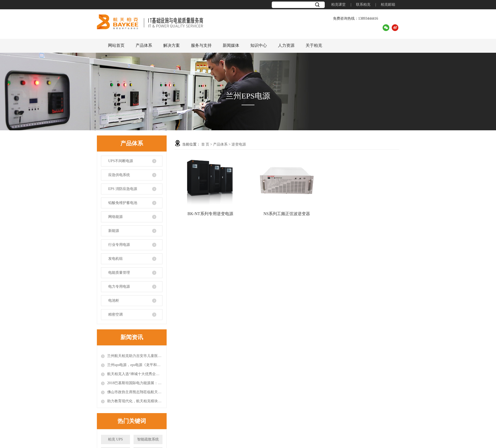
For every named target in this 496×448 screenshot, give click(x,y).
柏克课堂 (338, 5)
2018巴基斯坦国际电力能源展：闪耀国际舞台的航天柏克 (135, 383)
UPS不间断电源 (121, 161)
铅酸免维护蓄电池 (123, 203)
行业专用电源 (119, 245)
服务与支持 (201, 45)
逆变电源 (239, 144)
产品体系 (144, 45)
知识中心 (259, 45)
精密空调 (115, 314)
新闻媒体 (231, 45)
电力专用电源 (119, 287)
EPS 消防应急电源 (123, 189)
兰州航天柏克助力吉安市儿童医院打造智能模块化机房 (135, 356)
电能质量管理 (119, 273)
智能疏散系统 (148, 439)
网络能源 (115, 217)
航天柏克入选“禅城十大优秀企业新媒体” (135, 374)
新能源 (114, 231)
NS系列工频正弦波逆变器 (287, 214)
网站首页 (116, 45)
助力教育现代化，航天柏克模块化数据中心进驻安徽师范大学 (135, 401)
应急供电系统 (119, 175)
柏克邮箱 (388, 5)
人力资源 (286, 45)
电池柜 (114, 301)
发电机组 (115, 259)
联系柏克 (363, 5)
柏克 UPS (115, 439)
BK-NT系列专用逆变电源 (210, 214)
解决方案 (172, 45)
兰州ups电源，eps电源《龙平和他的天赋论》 (135, 365)
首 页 (205, 144)
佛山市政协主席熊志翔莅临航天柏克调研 (135, 392)
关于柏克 (314, 45)
